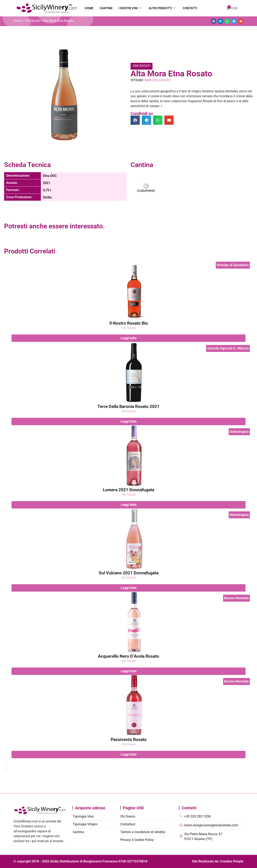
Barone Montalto (236, 598)
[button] (214, 21)
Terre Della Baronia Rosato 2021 (128, 407)
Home (89, 8)
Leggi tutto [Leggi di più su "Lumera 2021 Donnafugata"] (129, 504)
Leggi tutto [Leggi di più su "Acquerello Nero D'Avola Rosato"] (129, 671)
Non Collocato (158, 80)
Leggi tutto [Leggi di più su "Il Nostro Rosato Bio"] (129, 338)
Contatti (190, 8)
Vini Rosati (32, 21)
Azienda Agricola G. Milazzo (228, 348)
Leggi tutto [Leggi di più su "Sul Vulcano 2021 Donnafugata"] (129, 588)
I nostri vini (130, 8)
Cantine (106, 8)
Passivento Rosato (129, 740)
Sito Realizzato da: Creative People (218, 861)
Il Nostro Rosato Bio (129, 323)
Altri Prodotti (162, 8)
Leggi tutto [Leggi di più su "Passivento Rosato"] (129, 754)
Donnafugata (239, 432)
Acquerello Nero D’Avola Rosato (128, 656)
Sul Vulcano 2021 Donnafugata (129, 573)
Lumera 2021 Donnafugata (128, 490)
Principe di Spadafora (233, 265)
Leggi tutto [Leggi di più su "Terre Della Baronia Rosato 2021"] (129, 421)
